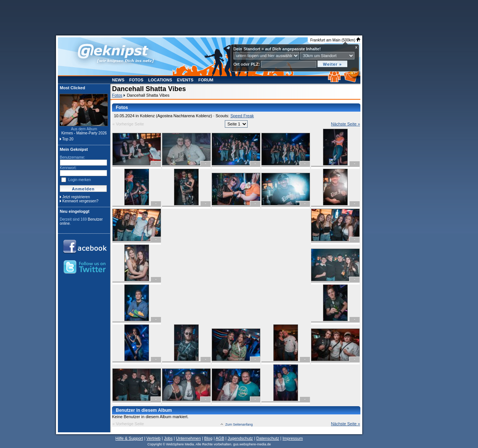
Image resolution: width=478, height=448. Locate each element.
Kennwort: (68, 168)
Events (185, 80)
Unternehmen (188, 438)
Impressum (292, 438)
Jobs (168, 438)
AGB (220, 438)
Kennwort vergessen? (80, 201)
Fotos (136, 80)
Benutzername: (72, 157)
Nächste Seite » (345, 124)
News (118, 80)
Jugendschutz (240, 438)
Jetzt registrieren (76, 197)
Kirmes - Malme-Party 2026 (84, 133)
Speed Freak (242, 116)
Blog (208, 438)
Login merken (80, 180)
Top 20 (68, 139)
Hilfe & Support (129, 438)
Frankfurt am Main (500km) (335, 40)
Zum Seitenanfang (239, 424)
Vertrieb (153, 438)
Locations (160, 80)
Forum (206, 80)
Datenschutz (268, 438)
